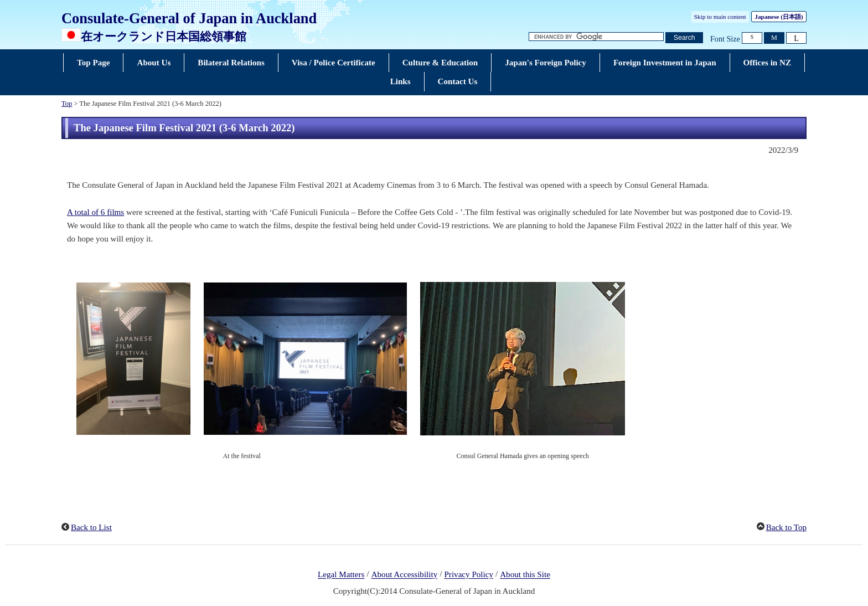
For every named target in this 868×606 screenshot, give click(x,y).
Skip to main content (720, 17)
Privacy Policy (469, 575)
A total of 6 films (95, 212)
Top (67, 104)
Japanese (779, 17)
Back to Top (786, 527)
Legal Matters (341, 575)
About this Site (525, 575)
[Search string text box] (596, 37)
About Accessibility (405, 575)
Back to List (91, 527)
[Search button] (684, 38)
